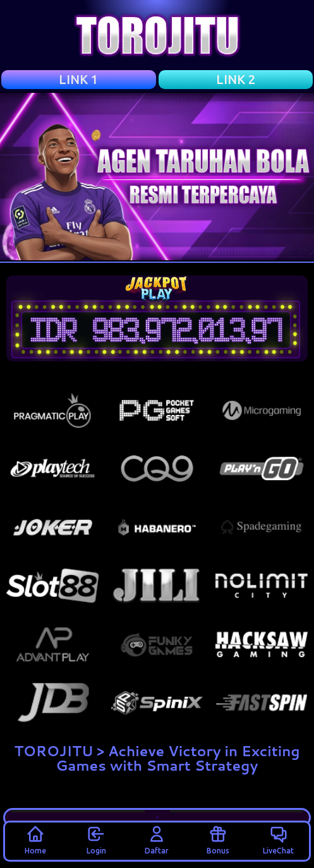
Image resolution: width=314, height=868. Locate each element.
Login (96, 840)
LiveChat (278, 840)
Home (35, 840)
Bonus (218, 840)
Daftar (157, 840)
